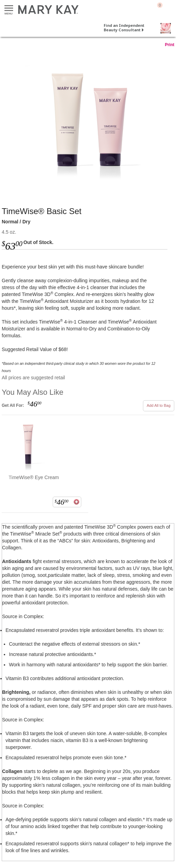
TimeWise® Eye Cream (34, 477)
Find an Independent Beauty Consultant (124, 28)
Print (170, 45)
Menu (9, 8)
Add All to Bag (159, 405)
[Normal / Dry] (88, 120)
